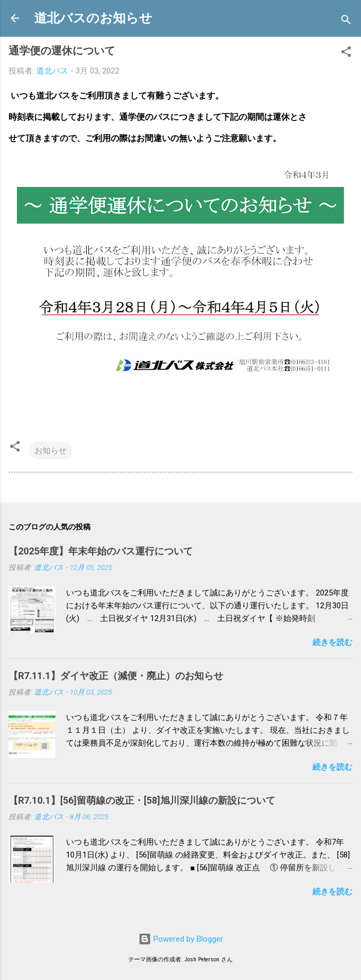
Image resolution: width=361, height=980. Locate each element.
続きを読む (333, 642)
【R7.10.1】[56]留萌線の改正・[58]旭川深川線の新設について (142, 800)
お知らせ (51, 451)
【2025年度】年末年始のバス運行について (101, 551)
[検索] (346, 22)
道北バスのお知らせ (93, 18)
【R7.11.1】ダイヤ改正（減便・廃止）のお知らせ (116, 676)
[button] (346, 54)
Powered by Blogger (181, 939)
